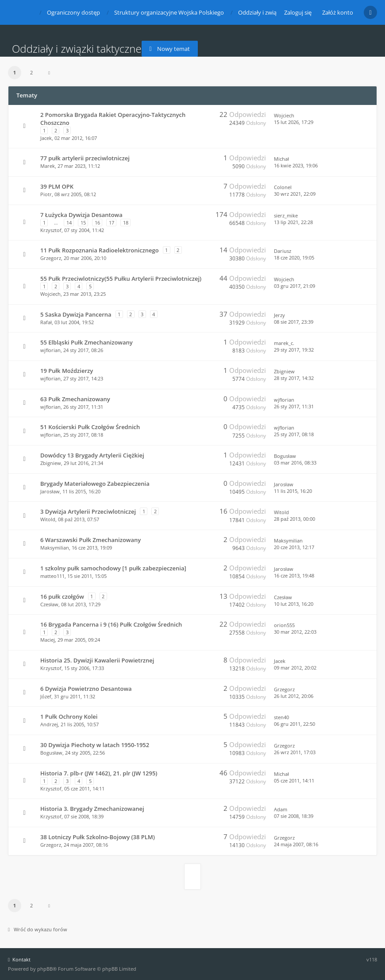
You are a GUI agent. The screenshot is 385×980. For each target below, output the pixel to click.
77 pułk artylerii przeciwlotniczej (85, 158)
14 (69, 223)
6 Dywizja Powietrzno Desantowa (86, 689)
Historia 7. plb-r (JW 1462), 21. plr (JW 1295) (99, 773)
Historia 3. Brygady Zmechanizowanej (92, 809)
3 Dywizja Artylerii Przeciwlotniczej (88, 511)
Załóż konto (338, 12)
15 (83, 223)
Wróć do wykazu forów (38, 929)
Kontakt (19, 959)
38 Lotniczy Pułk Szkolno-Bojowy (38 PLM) (98, 837)
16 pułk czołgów (62, 597)
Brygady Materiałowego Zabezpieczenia (95, 484)
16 (97, 223)
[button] (49, 73)
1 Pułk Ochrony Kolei (69, 717)
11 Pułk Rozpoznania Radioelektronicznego (100, 250)
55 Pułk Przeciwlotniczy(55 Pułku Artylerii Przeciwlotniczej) (121, 279)
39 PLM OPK (57, 186)
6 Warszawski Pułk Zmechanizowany (90, 540)
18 (126, 223)
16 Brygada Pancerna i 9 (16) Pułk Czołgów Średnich (111, 624)
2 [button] (31, 72)
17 (112, 223)
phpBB (45, 969)
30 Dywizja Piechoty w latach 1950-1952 (95, 745)
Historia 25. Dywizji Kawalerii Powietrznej (97, 660)
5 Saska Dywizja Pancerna (76, 314)
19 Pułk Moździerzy (67, 371)
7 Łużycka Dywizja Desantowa (81, 215)
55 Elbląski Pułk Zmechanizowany (87, 342)
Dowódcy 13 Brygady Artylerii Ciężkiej (92, 455)
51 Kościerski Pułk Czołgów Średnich (90, 427)
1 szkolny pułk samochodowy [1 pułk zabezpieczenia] (113, 568)
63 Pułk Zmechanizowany (75, 399)
